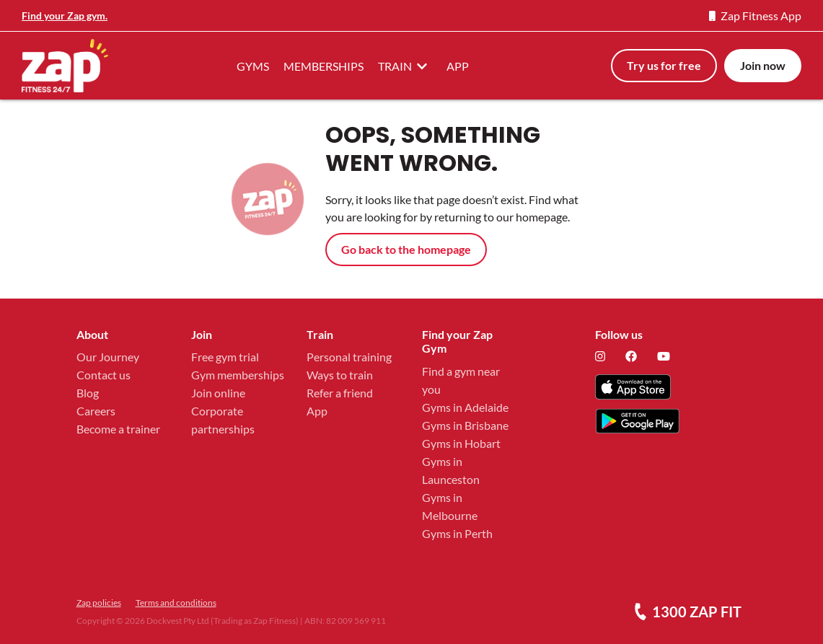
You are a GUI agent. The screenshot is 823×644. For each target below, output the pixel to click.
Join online (218, 393)
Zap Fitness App (755, 16)
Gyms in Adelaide (465, 407)
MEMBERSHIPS (324, 66)
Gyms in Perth (457, 533)
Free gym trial (225, 357)
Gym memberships (238, 375)
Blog (88, 393)
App (317, 411)
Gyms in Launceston (451, 470)
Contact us (104, 375)
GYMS (253, 66)
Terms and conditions (176, 603)
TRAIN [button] (405, 66)
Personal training (349, 357)
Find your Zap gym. (65, 16)
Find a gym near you (461, 380)
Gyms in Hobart (461, 443)
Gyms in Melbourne (450, 506)
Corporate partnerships (223, 420)
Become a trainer (118, 429)
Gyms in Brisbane (465, 425)
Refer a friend (340, 393)
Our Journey (108, 357)
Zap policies (99, 603)
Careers (96, 411)
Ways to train (340, 375)
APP (458, 66)
